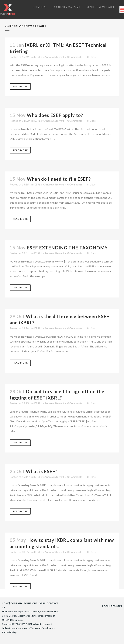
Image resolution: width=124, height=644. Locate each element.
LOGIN (106, 606)
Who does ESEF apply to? (55, 115)
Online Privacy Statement (15, 628)
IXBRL (42, 603)
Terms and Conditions (42, 628)
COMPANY (16, 603)
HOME (5, 603)
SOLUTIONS (31, 603)
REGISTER (117, 606)
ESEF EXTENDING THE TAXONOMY (67, 248)
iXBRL (37, 57)
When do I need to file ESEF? (59, 179)
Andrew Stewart (54, 57)
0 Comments (75, 57)
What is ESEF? (42, 471)
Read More (20, 86)
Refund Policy (9, 632)
